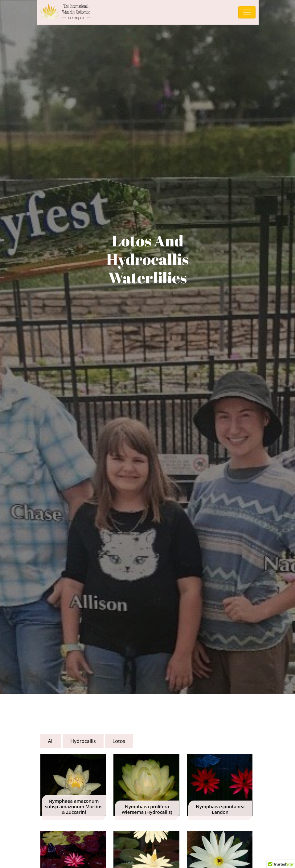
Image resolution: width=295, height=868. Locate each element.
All (51, 741)
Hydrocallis (83, 741)
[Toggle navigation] (247, 12)
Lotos (119, 741)
